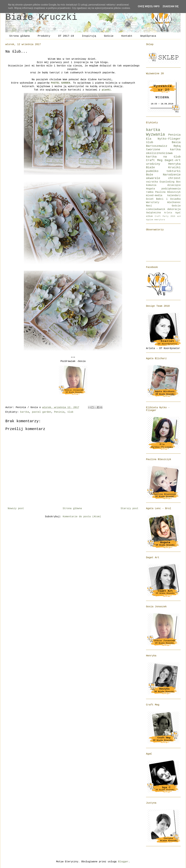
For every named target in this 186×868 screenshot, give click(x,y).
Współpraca (148, 36)
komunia (151, 185)
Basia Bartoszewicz (163, 144)
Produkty (44, 36)
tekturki (174, 171)
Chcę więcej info (149, 6)
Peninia (59, 412)
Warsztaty (153, 202)
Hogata (150, 189)
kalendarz (174, 196)
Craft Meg (154, 160)
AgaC (178, 213)
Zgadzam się (171, 6)
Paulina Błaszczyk (168, 192)
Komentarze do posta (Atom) (82, 517)
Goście (109, 36)
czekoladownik (156, 209)
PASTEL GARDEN (60, 83)
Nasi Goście (163, 206)
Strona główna (20, 36)
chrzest (174, 178)
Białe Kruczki (41, 17)
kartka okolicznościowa (163, 151)
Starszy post (130, 509)
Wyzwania (155, 135)
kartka (25, 412)
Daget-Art (173, 160)
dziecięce (174, 185)
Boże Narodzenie (163, 175)
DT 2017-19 (66, 36)
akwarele (153, 178)
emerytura (160, 220)
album (149, 216)
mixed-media (154, 196)
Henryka (174, 164)
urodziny (153, 164)
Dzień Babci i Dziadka (163, 199)
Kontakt (127, 36)
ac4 (179, 216)
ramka (150, 192)
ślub (70, 412)
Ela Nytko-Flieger (163, 139)
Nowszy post (16, 509)
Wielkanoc (174, 202)
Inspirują (89, 36)
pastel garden (42, 412)
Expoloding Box (170, 182)
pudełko (152, 171)
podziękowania (171, 189)
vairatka (152, 182)
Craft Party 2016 (165, 216)
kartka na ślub (163, 157)
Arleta (168, 213)
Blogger (123, 862)
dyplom (150, 220)
